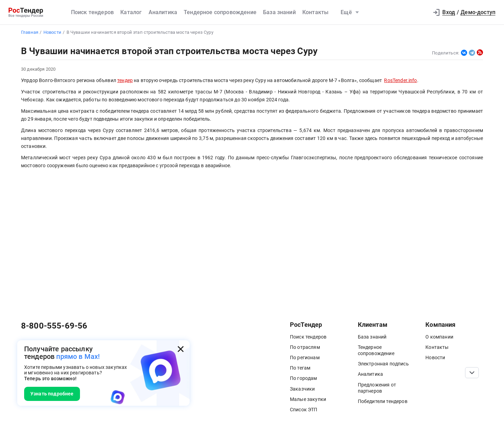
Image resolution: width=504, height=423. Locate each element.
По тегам (300, 368)
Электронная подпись (383, 364)
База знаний (279, 12)
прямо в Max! (78, 356)
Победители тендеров (383, 401)
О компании (439, 337)
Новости (435, 357)
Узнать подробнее (52, 394)
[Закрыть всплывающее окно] (181, 349)
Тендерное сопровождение (220, 12)
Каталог (131, 12)
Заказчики (302, 389)
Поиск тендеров (92, 12)
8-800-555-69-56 (54, 326)
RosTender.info (400, 80)
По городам (304, 378)
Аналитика (163, 12)
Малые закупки (308, 399)
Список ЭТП (304, 410)
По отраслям (305, 347)
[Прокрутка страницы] (472, 373)
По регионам (305, 357)
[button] (420, 12)
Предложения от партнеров (377, 388)
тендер (125, 80)
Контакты (315, 12)
